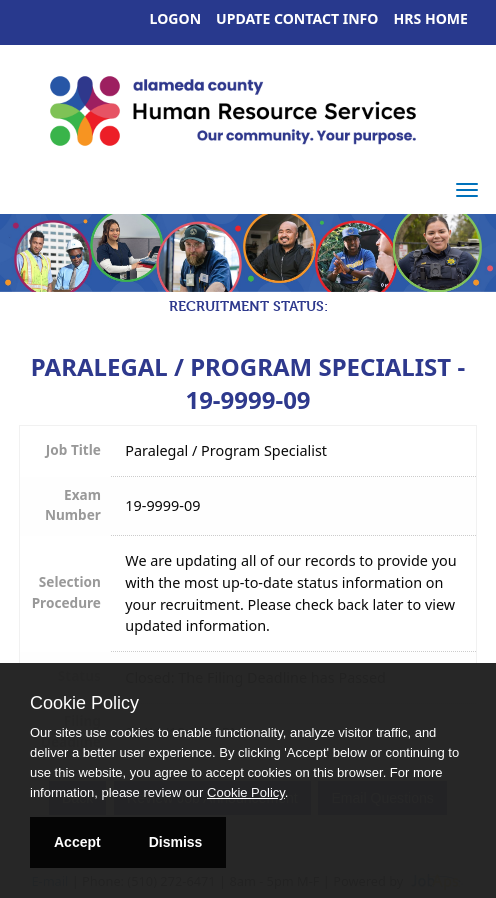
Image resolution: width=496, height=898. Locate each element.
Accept (77, 842)
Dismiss (176, 842)
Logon (176, 18)
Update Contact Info (297, 18)
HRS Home (431, 18)
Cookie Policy (84, 703)
